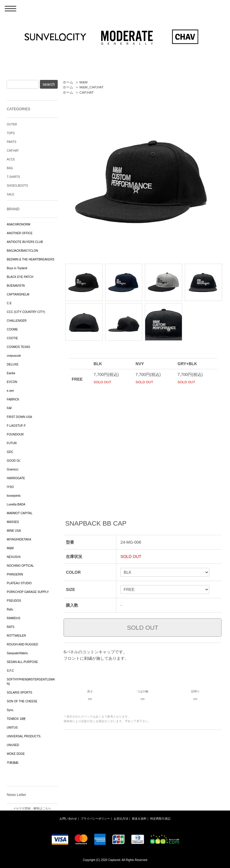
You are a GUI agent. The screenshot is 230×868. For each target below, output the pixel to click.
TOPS (11, 133)
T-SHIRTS (13, 177)
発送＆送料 (139, 819)
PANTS (12, 142)
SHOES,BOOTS (17, 186)
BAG (10, 168)
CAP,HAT (87, 92)
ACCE (11, 159)
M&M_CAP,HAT (92, 87)
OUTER (12, 124)
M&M (84, 82)
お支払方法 (121, 819)
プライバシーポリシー (95, 819)
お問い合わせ (68, 819)
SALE (10, 194)
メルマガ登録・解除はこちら (32, 808)
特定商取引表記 (160, 819)
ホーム (68, 82)
